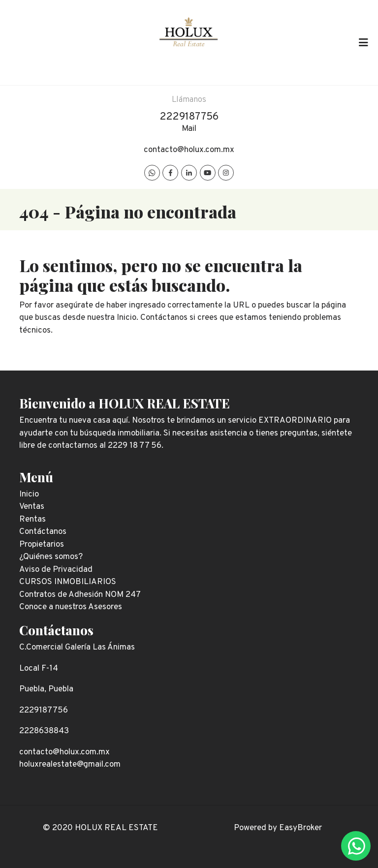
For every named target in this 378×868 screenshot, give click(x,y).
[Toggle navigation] (363, 42)
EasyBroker (300, 828)
